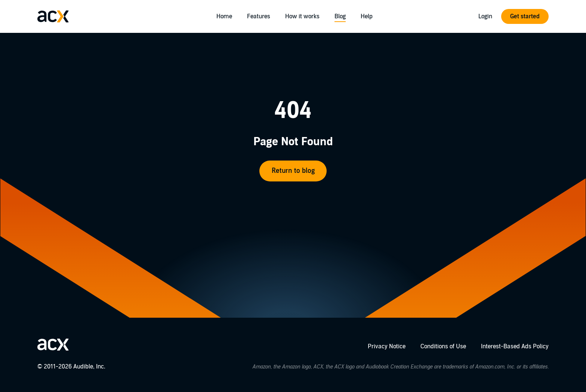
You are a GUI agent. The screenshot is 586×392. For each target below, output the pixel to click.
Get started (525, 16)
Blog (340, 16)
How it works (302, 16)
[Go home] (53, 16)
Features (259, 16)
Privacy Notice (387, 346)
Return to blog (293, 171)
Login (485, 16)
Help (367, 16)
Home (224, 16)
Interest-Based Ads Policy (515, 346)
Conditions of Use (443, 346)
